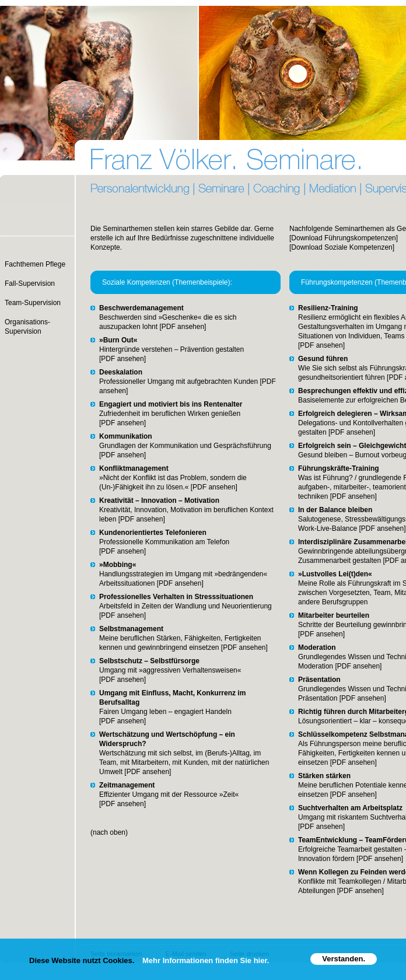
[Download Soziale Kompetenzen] (342, 247)
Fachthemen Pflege (35, 264)
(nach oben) (109, 832)
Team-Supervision (33, 303)
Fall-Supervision (30, 283)
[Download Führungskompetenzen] (344, 238)
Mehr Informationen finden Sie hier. (206, 960)
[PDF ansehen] (182, 327)
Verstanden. (344, 959)
